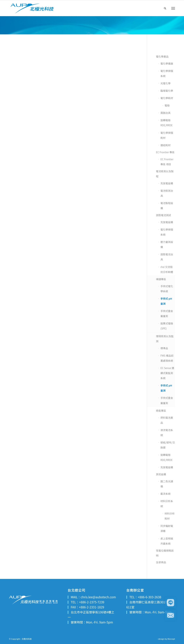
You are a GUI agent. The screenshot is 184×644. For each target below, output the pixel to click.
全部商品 (161, 562)
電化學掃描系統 (167, 73)
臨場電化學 (167, 91)
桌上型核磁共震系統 (167, 541)
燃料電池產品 (167, 420)
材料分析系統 (167, 504)
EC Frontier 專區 (165, 152)
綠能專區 (161, 411)
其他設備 (161, 474)
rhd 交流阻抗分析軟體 (167, 269)
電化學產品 (162, 56)
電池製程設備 (167, 206)
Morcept (171, 639)
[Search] (165, 8)
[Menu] (173, 8)
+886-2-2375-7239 (92, 602)
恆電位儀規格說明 (165, 553)
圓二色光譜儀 (167, 484)
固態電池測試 (164, 215)
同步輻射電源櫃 (167, 528)
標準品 (164, 348)
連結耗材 (165, 145)
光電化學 (165, 83)
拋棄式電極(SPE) (167, 326)
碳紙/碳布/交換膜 (168, 445)
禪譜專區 (161, 279)
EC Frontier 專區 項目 (167, 162)
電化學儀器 (167, 63)
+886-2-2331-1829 (91, 607)
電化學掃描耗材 (167, 135)
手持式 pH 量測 (166, 301)
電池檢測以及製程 (165, 174)
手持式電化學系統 (167, 289)
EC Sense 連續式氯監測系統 (167, 373)
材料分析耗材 (170, 516)
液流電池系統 (167, 433)
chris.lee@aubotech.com (98, 597)
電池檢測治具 (167, 193)
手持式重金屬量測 (167, 313)
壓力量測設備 (167, 244)
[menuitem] (165, 8)
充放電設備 (167, 183)
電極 (167, 105)
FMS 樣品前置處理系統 (167, 358)
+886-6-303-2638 (149, 597)
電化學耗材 (167, 98)
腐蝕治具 (165, 113)
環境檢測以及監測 (165, 339)
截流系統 (165, 494)
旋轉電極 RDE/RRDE (167, 123)
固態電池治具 (167, 257)
